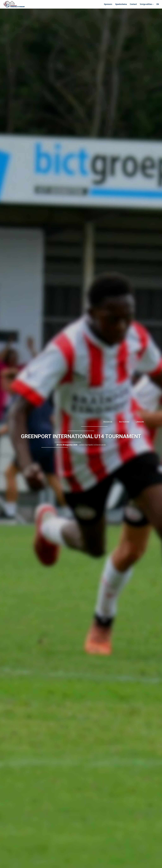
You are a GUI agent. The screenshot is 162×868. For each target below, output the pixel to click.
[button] (147, 4)
